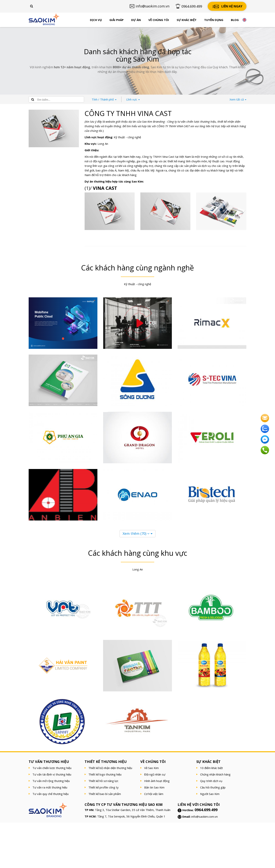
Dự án (136, 20)
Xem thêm (136, 533)
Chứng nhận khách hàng (215, 774)
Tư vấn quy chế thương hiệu (51, 794)
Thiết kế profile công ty (104, 787)
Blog (235, 20)
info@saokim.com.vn (205, 817)
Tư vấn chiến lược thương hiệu (52, 768)
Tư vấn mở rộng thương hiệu (51, 781)
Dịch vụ (96, 20)
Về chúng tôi (159, 20)
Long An (103, 144)
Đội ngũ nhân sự (155, 774)
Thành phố (104, 99)
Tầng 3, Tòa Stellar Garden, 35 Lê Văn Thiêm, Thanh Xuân (133, 810)
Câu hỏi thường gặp (213, 787)
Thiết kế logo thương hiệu (105, 774)
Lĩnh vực (133, 99)
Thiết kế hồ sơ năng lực (103, 781)
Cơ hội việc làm (154, 794)
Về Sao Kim (151, 768)
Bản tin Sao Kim (154, 787)
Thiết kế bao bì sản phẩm (105, 794)
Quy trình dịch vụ (211, 781)
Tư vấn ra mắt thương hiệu (50, 787)
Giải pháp (116, 20)
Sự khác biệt (187, 20)
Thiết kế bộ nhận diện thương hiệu (110, 768)
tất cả (238, 99)
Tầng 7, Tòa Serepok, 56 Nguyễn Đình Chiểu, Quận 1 (131, 816)
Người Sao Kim (210, 794)
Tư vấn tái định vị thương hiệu (52, 774)
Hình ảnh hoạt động (157, 781)
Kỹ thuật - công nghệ (127, 137)
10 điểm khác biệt (212, 768)
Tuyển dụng (214, 20)
